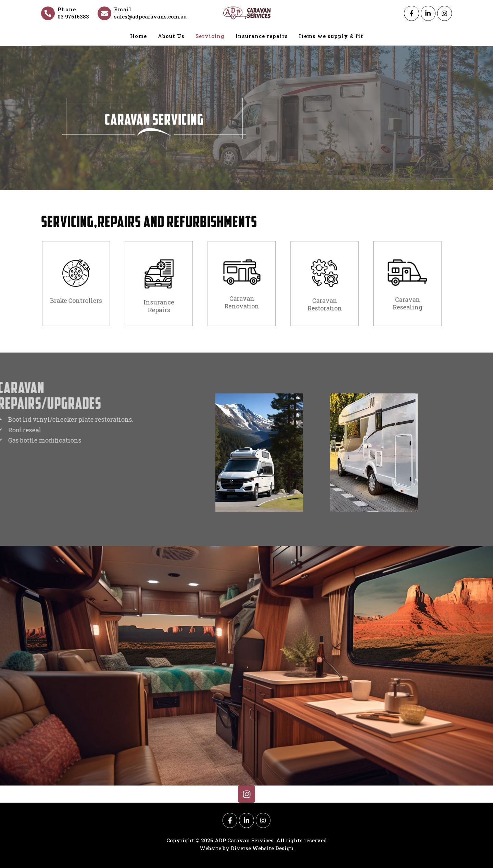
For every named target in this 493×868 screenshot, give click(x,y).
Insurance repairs (262, 36)
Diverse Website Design (262, 848)
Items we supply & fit (331, 36)
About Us (171, 36)
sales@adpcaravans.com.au (150, 16)
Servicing (210, 36)
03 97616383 (73, 16)
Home (138, 36)
